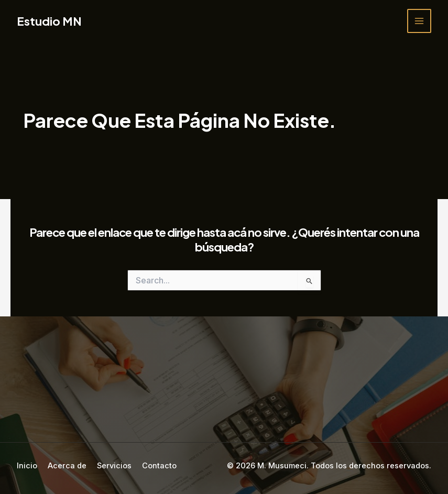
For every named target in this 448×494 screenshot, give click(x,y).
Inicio (27, 466)
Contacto (159, 466)
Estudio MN (49, 21)
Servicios (114, 466)
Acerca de (67, 466)
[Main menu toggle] (419, 21)
